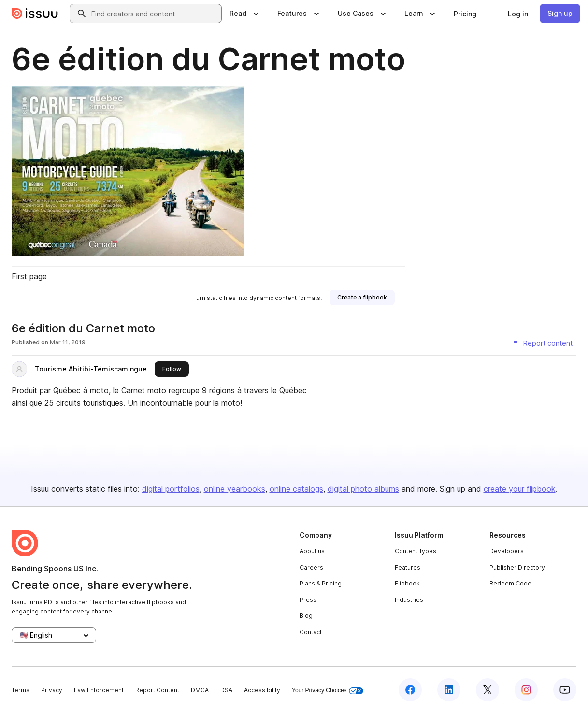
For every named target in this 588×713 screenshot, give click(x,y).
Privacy (52, 690)
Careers (311, 567)
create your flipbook (520, 489)
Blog (306, 616)
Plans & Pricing (321, 583)
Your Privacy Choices (328, 691)
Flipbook (407, 583)
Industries (409, 600)
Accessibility (262, 690)
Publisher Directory (517, 567)
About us (312, 551)
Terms (21, 690)
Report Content (157, 690)
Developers (507, 551)
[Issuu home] (35, 14)
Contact (311, 632)
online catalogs (296, 489)
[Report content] (542, 343)
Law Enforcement (99, 690)
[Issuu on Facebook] (410, 690)
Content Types (416, 551)
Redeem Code (510, 583)
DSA (226, 690)
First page (29, 276)
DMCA (200, 690)
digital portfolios (171, 489)
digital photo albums (363, 489)
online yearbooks (235, 489)
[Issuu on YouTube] (565, 690)
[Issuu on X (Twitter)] (488, 690)
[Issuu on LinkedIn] (449, 690)
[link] (465, 14)
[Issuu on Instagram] (526, 690)
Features (408, 567)
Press (308, 600)
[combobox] (154, 14)
